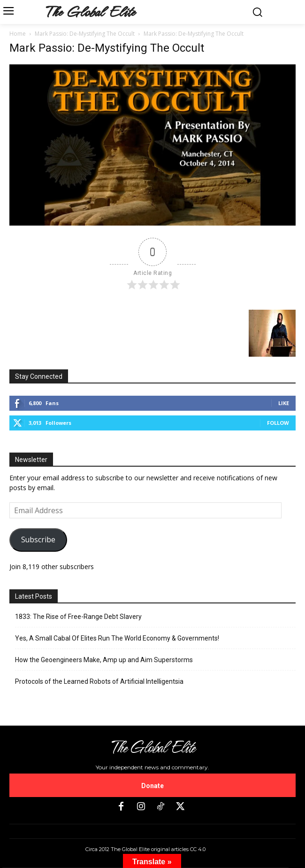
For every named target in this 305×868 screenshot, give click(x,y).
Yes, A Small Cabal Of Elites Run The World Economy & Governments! (117, 638)
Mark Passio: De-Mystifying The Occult (85, 34)
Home (18, 34)
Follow (278, 423)
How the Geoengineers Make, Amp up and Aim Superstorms (104, 660)
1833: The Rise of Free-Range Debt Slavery (78, 617)
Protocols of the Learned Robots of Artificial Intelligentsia (99, 681)
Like (284, 403)
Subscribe (38, 540)
